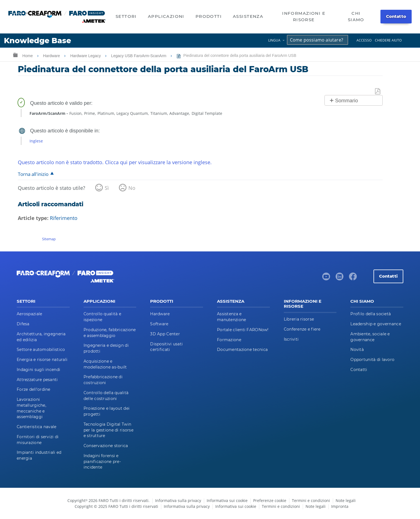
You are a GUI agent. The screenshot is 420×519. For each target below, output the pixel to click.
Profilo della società (371, 314)
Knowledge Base (37, 41)
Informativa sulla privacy (178, 500)
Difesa (23, 324)
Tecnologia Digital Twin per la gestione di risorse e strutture (108, 430)
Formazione (229, 340)
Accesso (364, 40)
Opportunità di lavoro (372, 360)
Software (159, 324)
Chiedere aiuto (388, 40)
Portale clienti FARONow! (243, 330)
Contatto (396, 16)
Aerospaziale (29, 314)
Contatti (388, 276)
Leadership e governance (376, 324)
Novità (357, 350)
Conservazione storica (106, 446)
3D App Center (165, 334)
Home (28, 56)
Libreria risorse (299, 319)
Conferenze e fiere (302, 329)
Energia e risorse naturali (42, 360)
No (132, 188)
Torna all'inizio (33, 174)
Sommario (346, 101)
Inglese (36, 141)
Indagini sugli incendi (38, 370)
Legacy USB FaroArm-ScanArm (139, 56)
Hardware (52, 56)
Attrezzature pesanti (37, 380)
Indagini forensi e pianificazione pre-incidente (102, 462)
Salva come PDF (378, 92)
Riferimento (64, 218)
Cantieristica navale (37, 427)
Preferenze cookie (270, 500)
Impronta (340, 506)
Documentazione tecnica (242, 350)
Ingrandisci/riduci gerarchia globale (15, 55)
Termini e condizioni (311, 500)
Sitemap (49, 239)
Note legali (346, 500)
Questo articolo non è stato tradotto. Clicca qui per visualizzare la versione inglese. (115, 162)
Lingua (274, 40)
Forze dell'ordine (34, 389)
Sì (107, 188)
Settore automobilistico (41, 350)
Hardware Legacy (86, 56)
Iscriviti (291, 339)
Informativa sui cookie (227, 500)
